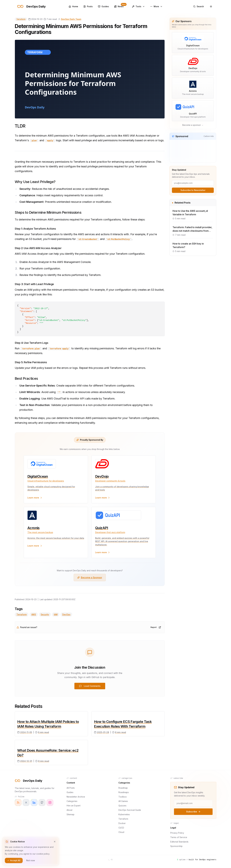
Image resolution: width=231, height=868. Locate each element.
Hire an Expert (74, 806)
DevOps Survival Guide (130, 810)
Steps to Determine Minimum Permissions (48, 212)
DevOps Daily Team (71, 19)
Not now (31, 860)
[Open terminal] (110, 860)
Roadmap (123, 788)
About (69, 810)
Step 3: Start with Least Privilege (34, 284)
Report (156, 627)
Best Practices (26, 378)
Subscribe (193, 812)
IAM (56, 614)
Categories (72, 801)
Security (45, 614)
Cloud (121, 832)
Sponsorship (176, 846)
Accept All (14, 860)
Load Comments (90, 686)
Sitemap (70, 814)
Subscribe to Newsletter (193, 190)
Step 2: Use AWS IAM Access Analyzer (38, 248)
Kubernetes (124, 814)
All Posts (71, 788)
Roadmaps (124, 792)
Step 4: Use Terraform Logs (31, 343)
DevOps (66, 614)
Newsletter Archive (76, 797)
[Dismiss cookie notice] (55, 842)
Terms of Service (179, 837)
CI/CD (121, 828)
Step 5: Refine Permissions (31, 362)
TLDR (20, 126)
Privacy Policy (177, 833)
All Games (123, 801)
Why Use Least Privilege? (35, 182)
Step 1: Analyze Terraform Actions (35, 229)
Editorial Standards (179, 842)
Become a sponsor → (193, 125)
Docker (122, 823)
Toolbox (123, 797)
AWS (34, 614)
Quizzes (122, 806)
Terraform (21, 19)
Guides (70, 792)
